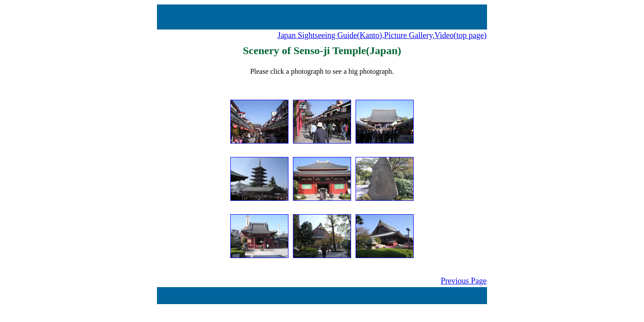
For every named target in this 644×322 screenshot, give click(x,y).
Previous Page (464, 281)
